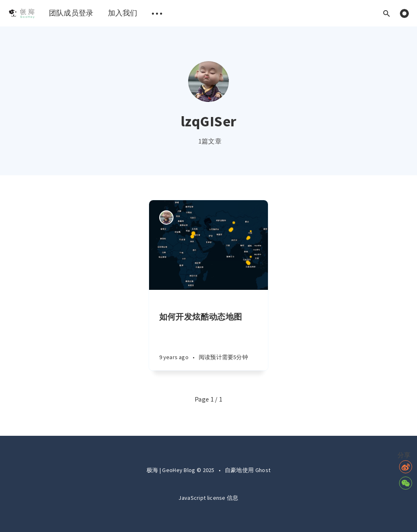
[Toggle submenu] (157, 13)
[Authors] (166, 217)
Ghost (263, 470)
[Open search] (386, 13)
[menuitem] (21, 13)
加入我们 (123, 13)
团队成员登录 (71, 13)
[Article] (209, 245)
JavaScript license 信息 (208, 498)
